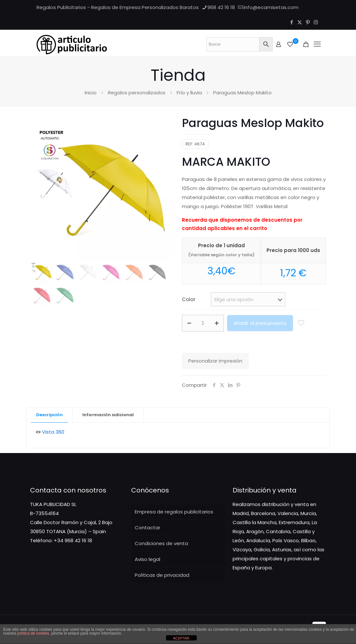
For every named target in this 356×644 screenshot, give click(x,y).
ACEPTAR (181, 638)
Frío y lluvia (189, 93)
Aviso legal (147, 559)
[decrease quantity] (189, 323)
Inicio (91, 93)
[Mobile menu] (317, 44)
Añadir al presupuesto (260, 323)
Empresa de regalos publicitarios (174, 512)
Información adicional (108, 415)
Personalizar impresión (215, 361)
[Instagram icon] (316, 22)
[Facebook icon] (292, 22)
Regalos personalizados (137, 93)
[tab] (50, 415)
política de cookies (33, 633)
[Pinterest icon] (308, 22)
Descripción (49, 415)
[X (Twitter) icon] (300, 22)
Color (189, 299)
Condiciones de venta (161, 543)
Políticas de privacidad (162, 575)
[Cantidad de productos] (203, 323)
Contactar (147, 528)
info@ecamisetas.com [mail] (271, 7)
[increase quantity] (217, 323)
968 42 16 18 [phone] (221, 7)
